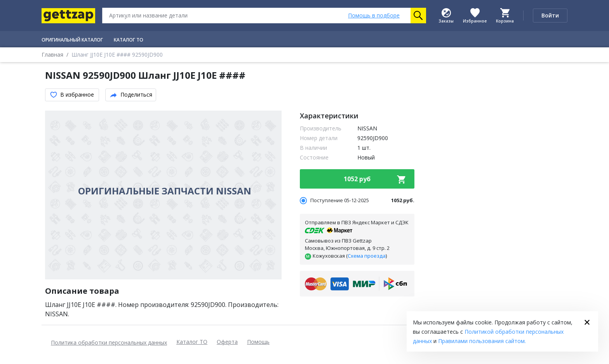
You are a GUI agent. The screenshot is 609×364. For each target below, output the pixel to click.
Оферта (227, 342)
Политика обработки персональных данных (109, 342)
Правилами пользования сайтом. (482, 341)
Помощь (258, 342)
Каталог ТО (192, 342)
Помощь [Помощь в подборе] (374, 15)
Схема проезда (367, 256)
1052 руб (375, 179)
